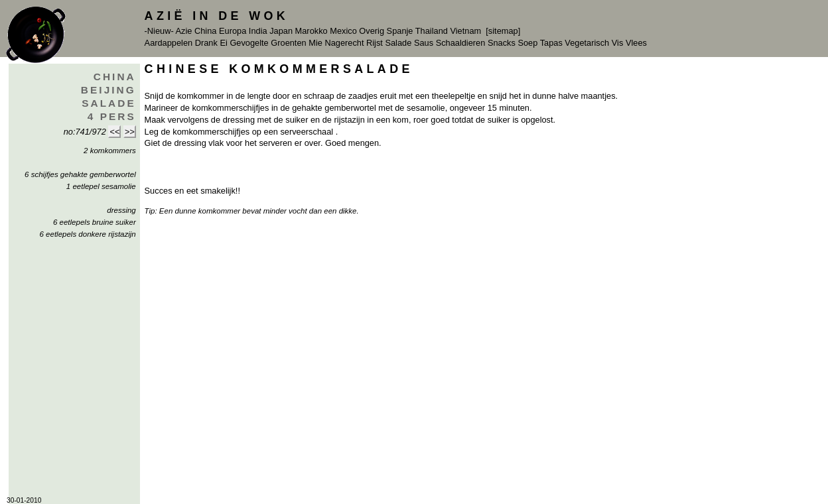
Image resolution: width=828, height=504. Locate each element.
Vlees (636, 43)
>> (130, 132)
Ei (223, 43)
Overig (372, 31)
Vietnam (465, 31)
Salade (398, 43)
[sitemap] (503, 31)
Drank (206, 43)
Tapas (551, 43)
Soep (527, 43)
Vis (618, 43)
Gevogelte (249, 43)
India (258, 31)
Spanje (400, 31)
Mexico (343, 31)
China (205, 31)
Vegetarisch (587, 43)
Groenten (288, 43)
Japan (281, 31)
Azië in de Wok (217, 16)
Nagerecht (344, 43)
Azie (184, 31)
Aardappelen (169, 43)
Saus (424, 43)
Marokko (311, 31)
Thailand (432, 31)
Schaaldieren (461, 43)
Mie (315, 43)
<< (114, 132)
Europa (233, 31)
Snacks (502, 43)
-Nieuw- (159, 31)
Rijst (375, 43)
